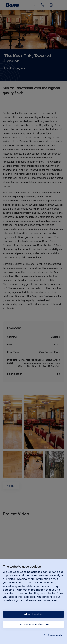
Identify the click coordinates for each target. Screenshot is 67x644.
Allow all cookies (34, 614)
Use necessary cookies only (33, 624)
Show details (54, 635)
